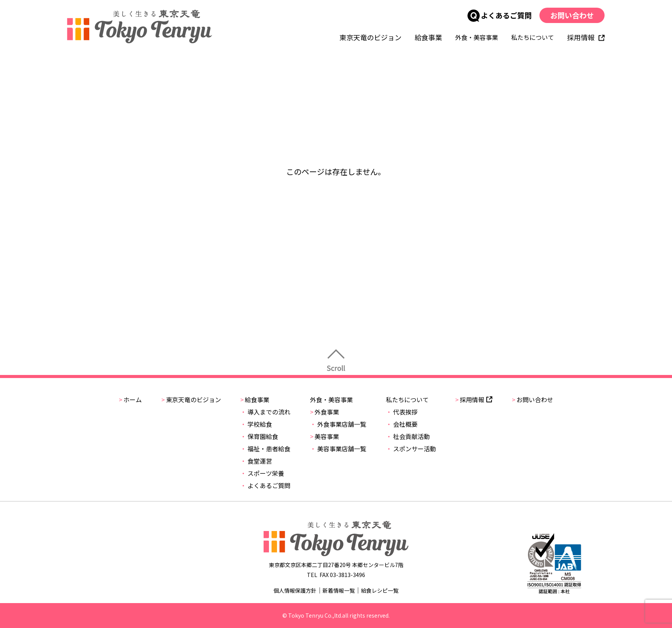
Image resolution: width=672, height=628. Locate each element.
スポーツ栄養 (262, 473)
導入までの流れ (265, 412)
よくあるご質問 (500, 15)
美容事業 (325, 436)
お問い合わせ (572, 15)
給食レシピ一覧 (380, 590)
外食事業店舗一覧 (338, 424)
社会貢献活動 (408, 436)
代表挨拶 (402, 412)
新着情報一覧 (339, 590)
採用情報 (586, 37)
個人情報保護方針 (295, 590)
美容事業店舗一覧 (338, 449)
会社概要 (402, 424)
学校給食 (256, 424)
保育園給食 (259, 436)
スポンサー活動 (411, 449)
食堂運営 (256, 461)
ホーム (130, 399)
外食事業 (325, 412)
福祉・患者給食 (265, 449)
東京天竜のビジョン (371, 37)
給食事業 (429, 37)
